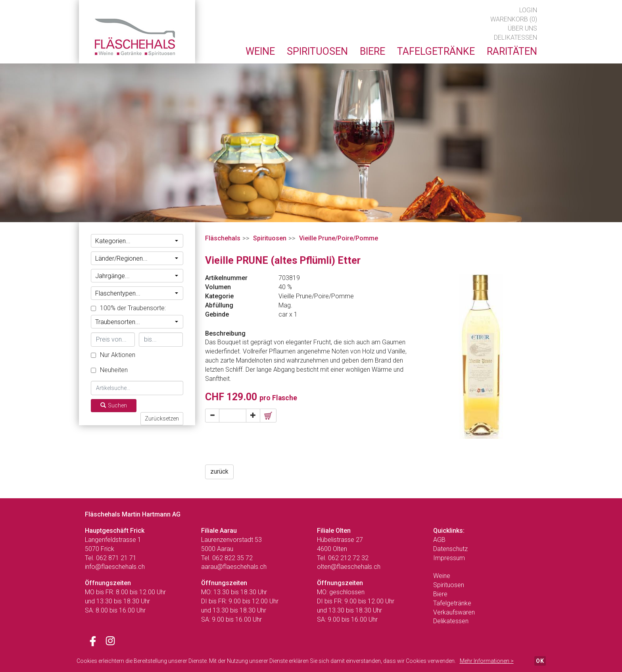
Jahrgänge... (137, 276)
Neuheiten (109, 370)
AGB (439, 540)
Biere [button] (372, 51)
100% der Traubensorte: (128, 308)
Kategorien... (137, 241)
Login (528, 10)
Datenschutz (450, 549)
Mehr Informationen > (487, 661)
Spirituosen (270, 238)
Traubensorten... (137, 322)
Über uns (522, 28)
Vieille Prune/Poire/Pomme (339, 238)
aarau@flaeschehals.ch (234, 567)
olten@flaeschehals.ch (349, 567)
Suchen (114, 405)
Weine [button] (260, 51)
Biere (440, 594)
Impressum (449, 558)
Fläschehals (223, 238)
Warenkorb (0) (514, 19)
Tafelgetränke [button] (436, 51)
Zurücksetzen (162, 419)
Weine (442, 576)
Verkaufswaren (454, 612)
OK (540, 661)
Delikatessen (515, 37)
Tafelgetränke (452, 603)
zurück (219, 471)
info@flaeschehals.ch (115, 567)
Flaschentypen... (137, 293)
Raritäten (512, 51)
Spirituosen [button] (317, 51)
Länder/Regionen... (137, 258)
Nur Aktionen (113, 355)
